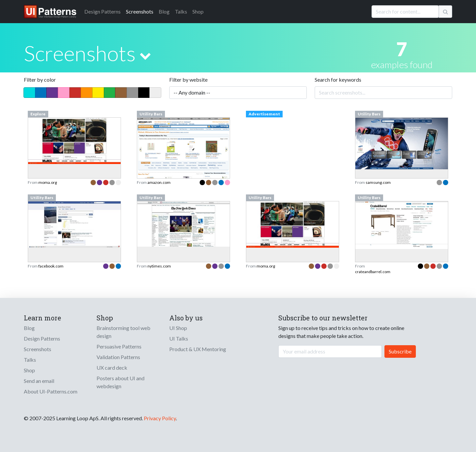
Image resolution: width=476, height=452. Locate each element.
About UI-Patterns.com (51, 391)
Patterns (102, 11)
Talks (181, 11)
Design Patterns (42, 338)
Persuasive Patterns (119, 346)
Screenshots (140, 11)
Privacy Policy (160, 418)
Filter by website (188, 80)
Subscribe (400, 351)
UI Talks (179, 338)
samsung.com (378, 182)
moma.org (48, 182)
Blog (164, 11)
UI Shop (178, 328)
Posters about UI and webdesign (120, 382)
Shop (198, 11)
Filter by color (40, 80)
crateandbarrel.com (373, 272)
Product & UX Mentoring (198, 349)
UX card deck (112, 368)
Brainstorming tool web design (123, 332)
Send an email (39, 381)
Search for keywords (338, 80)
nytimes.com (159, 266)
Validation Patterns (118, 357)
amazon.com (159, 182)
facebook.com (51, 266)
